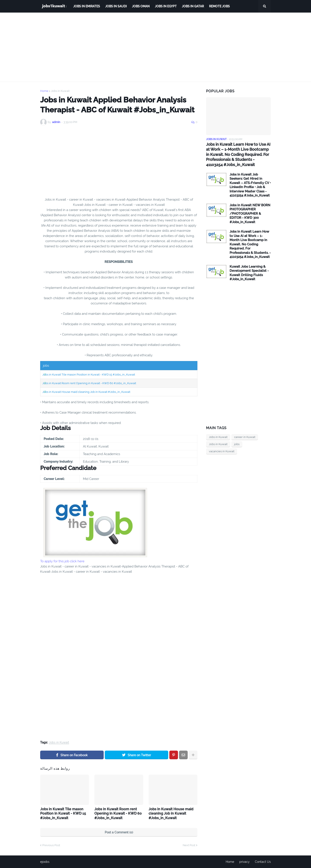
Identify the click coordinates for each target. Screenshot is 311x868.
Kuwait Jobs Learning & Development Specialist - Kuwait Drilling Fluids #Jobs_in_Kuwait (249, 273)
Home (44, 91)
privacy (244, 862)
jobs (237, 444)
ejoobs (45, 862)
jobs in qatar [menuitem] (193, 6)
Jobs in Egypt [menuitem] (166, 6)
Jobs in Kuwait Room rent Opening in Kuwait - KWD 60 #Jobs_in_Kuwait (89, 383)
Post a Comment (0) (119, 832)
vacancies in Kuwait (222, 451)
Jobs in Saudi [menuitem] (116, 6)
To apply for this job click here (62, 561)
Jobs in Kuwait (60, 91)
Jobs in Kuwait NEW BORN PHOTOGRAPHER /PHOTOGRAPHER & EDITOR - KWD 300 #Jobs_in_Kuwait (250, 214)
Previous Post (51, 845)
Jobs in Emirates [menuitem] (87, 6)
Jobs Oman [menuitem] (141, 6)
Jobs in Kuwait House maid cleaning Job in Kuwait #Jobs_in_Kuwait (86, 392)
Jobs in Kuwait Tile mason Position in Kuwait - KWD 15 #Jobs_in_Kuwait (89, 375)
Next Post (189, 845)
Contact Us (263, 862)
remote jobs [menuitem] (219, 6)
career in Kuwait (245, 437)
